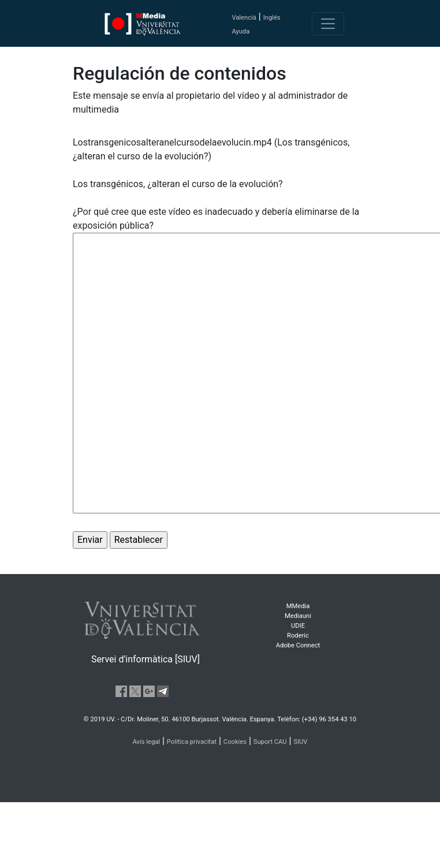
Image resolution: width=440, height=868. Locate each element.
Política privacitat (192, 742)
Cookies (235, 742)
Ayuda (240, 31)
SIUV (300, 742)
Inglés (272, 18)
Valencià (244, 18)
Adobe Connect (298, 645)
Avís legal (147, 742)
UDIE (298, 626)
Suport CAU (270, 742)
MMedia (298, 606)
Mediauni (298, 616)
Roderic (298, 636)
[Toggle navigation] (328, 24)
